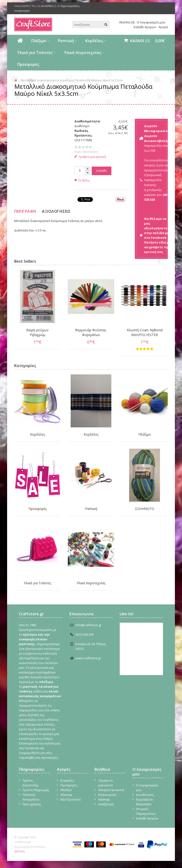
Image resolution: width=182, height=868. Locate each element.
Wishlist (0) (127, 22)
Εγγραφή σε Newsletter (145, 802)
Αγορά (163, 27)
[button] (87, 169)
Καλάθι (102, 171)
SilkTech (20, 851)
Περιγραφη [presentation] (25, 211)
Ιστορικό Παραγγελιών (146, 811)
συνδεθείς (47, 6)
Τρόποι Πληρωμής (36, 790)
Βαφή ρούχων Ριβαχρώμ (37, 332)
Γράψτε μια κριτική (90, 157)
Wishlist (66, 790)
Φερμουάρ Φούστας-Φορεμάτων (91, 332)
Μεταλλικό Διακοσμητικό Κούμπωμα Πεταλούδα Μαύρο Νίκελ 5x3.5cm (72, 80)
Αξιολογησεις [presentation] (56, 211)
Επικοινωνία (107, 795)
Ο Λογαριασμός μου (151, 22)
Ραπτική (66, 41)
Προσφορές (28, 64)
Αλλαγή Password (111, 790)
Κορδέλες (94, 41)
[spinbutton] (80, 171)
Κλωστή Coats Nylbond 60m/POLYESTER (145, 332)
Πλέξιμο (39, 41)
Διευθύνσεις (145, 795)
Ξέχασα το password (105, 783)
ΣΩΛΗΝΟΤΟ (145, 509)
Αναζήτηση (106, 804)
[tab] (26, 211)
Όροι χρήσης (32, 804)
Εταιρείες (67, 780)
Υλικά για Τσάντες (35, 53)
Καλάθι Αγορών (145, 27)
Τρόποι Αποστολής (31, 783)
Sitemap (66, 795)
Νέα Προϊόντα (71, 799)
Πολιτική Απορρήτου (31, 797)
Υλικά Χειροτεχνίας (83, 53)
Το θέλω (84, 180)
